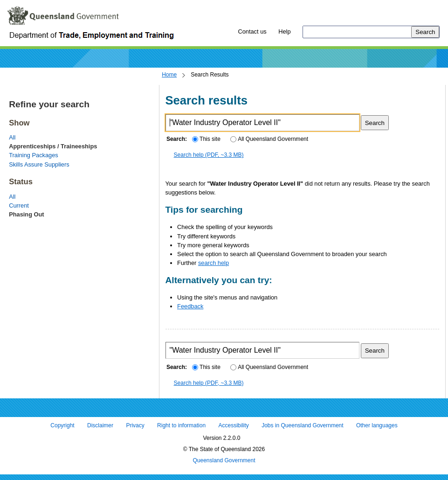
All (12, 137)
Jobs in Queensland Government (302, 426)
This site (206, 139)
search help (214, 263)
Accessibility (233, 426)
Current (19, 205)
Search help (209, 155)
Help (284, 31)
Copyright (62, 426)
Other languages (377, 426)
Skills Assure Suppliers (39, 164)
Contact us (252, 31)
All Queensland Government (269, 139)
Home (169, 75)
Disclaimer (100, 426)
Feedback (190, 306)
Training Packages (34, 155)
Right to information (181, 426)
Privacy (135, 426)
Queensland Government (224, 460)
